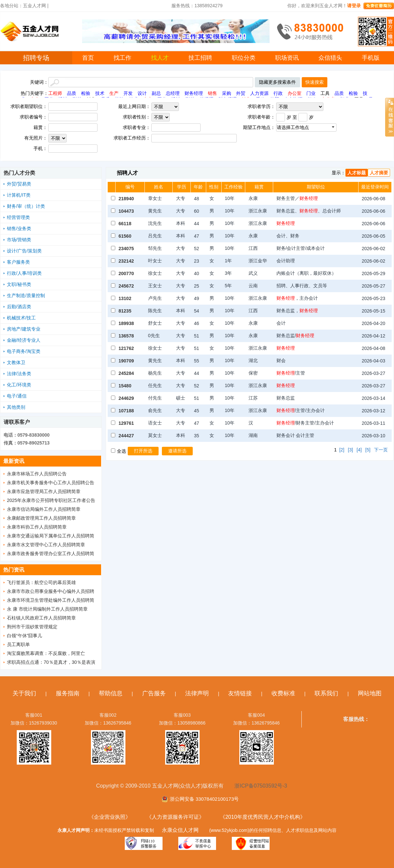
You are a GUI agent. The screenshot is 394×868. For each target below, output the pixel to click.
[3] (351, 450)
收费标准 (283, 693)
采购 (227, 93)
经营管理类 (18, 217)
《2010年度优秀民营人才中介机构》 (263, 817)
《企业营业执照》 (110, 817)
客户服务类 (18, 262)
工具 (325, 93)
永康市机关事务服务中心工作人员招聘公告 (51, 483)
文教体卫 (16, 362)
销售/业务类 (19, 228)
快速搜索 (315, 82)
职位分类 (244, 58)
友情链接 (240, 693)
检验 (86, 93)
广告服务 (154, 693)
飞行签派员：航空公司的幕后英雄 (41, 582)
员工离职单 (18, 644)
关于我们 (24, 693)
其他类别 (16, 407)
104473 (126, 211)
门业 (311, 93)
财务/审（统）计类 (26, 206)
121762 (126, 348)
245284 (126, 373)
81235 (125, 311)
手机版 (371, 58)
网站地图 (370, 693)
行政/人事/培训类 (24, 273)
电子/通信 (17, 396)
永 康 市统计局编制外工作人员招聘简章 (47, 609)
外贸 (241, 93)
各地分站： (11, 6)
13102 (125, 298)
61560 (125, 236)
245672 (126, 286)
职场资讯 (287, 58)
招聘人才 (127, 173)
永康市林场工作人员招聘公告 (37, 474)
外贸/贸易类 (19, 184)
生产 (114, 93)
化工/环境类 (19, 385)
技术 (100, 93)
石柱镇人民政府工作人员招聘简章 (41, 618)
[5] (368, 450)
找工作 (122, 58)
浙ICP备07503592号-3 (261, 786)
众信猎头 (330, 58)
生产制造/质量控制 (26, 295)
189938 (126, 323)
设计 (142, 93)
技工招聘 (200, 58)
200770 (126, 273)
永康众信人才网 (180, 830)
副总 (156, 93)
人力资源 (259, 93)
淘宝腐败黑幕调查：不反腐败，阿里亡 (46, 653)
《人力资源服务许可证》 (175, 817)
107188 (126, 411)
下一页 (381, 450)
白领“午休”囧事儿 (24, 636)
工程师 (55, 93)
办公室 (295, 93)
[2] (342, 450)
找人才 (160, 58)
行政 (278, 93)
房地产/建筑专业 (24, 329)
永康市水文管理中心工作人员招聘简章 (46, 545)
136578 (126, 336)
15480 (125, 386)
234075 (126, 249)
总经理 (173, 93)
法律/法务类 (19, 374)
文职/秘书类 (19, 284)
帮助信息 (111, 693)
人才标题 (357, 173)
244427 (126, 436)
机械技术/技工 (21, 318)
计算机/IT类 (19, 195)
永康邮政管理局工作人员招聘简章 (41, 518)
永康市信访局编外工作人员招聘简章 (44, 509)
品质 (72, 93)
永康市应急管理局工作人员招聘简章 (44, 491)
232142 (126, 261)
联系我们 (326, 693)
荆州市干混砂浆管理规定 (32, 627)
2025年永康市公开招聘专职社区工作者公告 (51, 500)
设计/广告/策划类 (24, 251)
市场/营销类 (19, 240)
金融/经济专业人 (24, 340)
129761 (126, 423)
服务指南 (68, 693)
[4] (359, 450)
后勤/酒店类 (19, 307)
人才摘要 (379, 173)
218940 (126, 199)
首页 (88, 58)
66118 (125, 224)
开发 (128, 93)
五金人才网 (34, 6)
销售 (212, 93)
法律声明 (197, 693)
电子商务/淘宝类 (24, 351)
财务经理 (194, 93)
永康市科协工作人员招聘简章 (37, 527)
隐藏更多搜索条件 (277, 82)
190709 (126, 361)
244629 (126, 398)
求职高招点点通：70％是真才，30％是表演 (51, 662)
